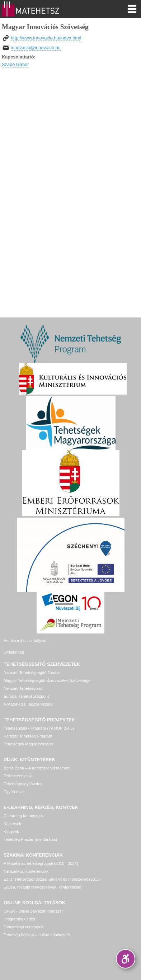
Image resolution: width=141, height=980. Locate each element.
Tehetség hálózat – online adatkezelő (37, 935)
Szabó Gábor (15, 64)
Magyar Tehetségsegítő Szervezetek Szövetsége (47, 680)
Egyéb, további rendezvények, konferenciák (42, 887)
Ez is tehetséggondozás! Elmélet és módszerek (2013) (52, 879)
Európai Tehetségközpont (26, 696)
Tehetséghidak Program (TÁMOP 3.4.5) (39, 728)
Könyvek (11, 831)
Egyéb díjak (14, 792)
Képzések (12, 824)
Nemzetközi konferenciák (26, 871)
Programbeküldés (19, 919)
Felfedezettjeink (18, 776)
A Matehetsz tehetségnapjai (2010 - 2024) (41, 863)
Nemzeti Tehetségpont (23, 688)
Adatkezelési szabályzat (25, 641)
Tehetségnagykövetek (23, 784)
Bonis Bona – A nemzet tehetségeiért (36, 768)
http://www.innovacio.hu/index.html (46, 38)
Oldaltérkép (14, 652)
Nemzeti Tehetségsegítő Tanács (32, 673)
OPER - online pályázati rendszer (33, 911)
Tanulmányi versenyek (23, 927)
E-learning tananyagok (24, 816)
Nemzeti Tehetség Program (28, 736)
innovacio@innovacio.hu (36, 48)
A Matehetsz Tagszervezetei (29, 704)
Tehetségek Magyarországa (28, 744)
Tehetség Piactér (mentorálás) (30, 839)
